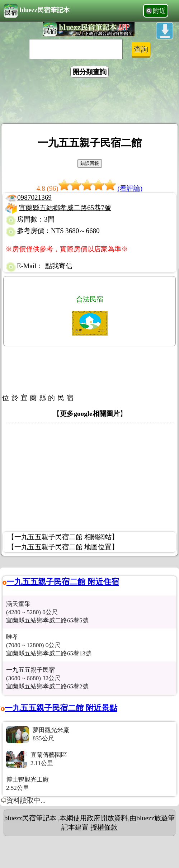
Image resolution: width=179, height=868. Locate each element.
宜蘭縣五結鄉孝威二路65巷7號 (65, 208)
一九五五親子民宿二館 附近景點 (61, 708)
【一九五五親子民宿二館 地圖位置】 (63, 547)
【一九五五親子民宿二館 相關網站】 (63, 537)
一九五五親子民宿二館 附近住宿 (63, 582)
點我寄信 (59, 266)
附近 (159, 11)
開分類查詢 (89, 72)
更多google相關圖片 (90, 414)
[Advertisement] (90, 102)
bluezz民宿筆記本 (37, 11)
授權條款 (104, 827)
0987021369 (34, 197)
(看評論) (130, 188)
